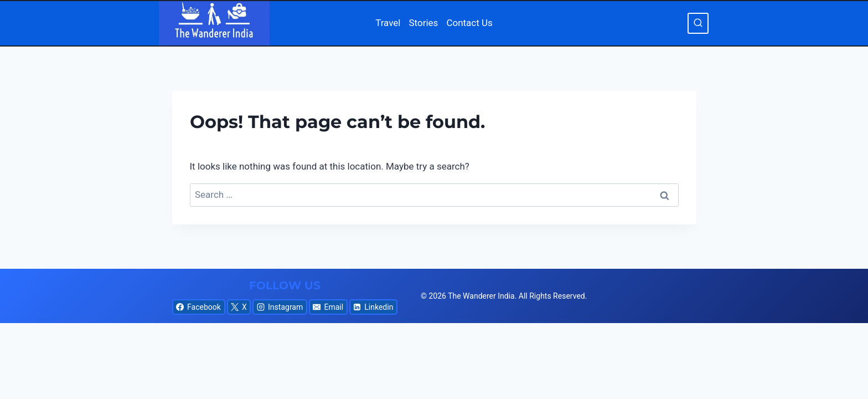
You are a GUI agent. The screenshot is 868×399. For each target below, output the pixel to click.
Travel (388, 23)
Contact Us (469, 23)
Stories (424, 23)
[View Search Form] (698, 23)
